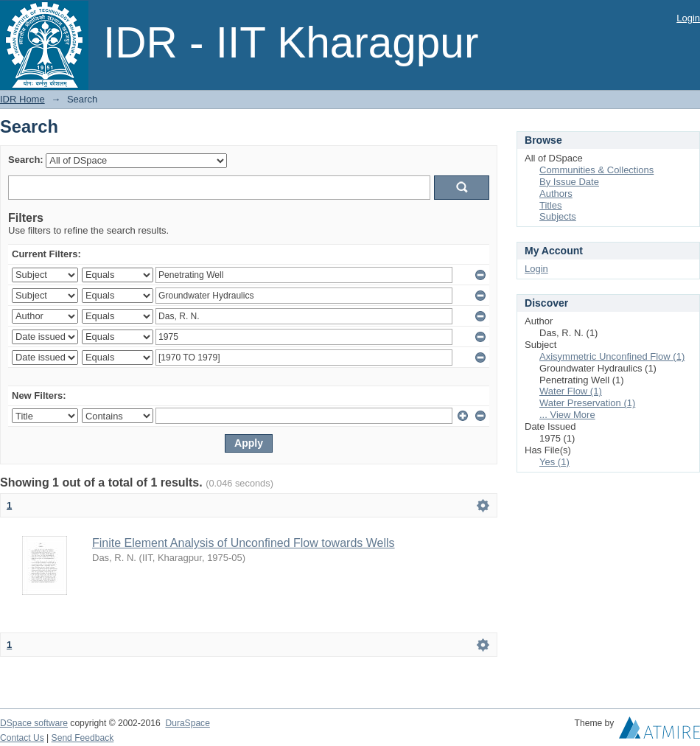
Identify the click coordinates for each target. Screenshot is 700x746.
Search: (26, 160)
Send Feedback (83, 738)
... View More (567, 415)
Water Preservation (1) (587, 403)
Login (688, 18)
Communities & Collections (596, 170)
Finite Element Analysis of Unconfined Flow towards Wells (244, 543)
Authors (556, 194)
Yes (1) (554, 462)
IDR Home (22, 99)
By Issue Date (569, 182)
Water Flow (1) (571, 391)
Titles (551, 205)
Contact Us (22, 738)
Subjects (558, 216)
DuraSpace (187, 723)
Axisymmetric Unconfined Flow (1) (612, 356)
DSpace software (34, 723)
